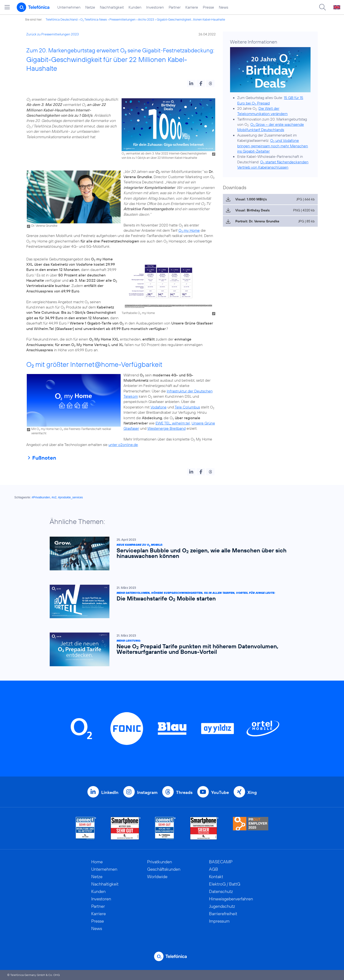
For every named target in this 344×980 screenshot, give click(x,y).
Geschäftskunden (164, 869)
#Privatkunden (41, 497)
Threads (184, 792)
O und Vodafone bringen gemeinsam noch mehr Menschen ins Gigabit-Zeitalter (273, 146)
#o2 (54, 497)
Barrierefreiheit (223, 914)
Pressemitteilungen (122, 19)
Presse (208, 7)
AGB (214, 869)
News (223, 7)
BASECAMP (221, 862)
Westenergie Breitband (167, 428)
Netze (90, 7)
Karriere (192, 7)
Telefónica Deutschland (62, 19)
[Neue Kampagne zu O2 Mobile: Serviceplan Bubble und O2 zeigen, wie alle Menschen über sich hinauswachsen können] (170, 553)
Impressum (219, 921)
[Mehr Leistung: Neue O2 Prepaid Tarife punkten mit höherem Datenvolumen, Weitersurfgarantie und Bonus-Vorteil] (170, 649)
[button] (191, 83)
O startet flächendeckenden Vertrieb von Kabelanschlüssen (273, 165)
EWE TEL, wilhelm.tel (173, 423)
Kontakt (216, 877)
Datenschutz (221, 891)
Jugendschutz (222, 906)
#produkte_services (70, 497)
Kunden (135, 7)
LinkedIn (110, 792)
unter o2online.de (123, 445)
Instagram (147, 792)
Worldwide (157, 877)
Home (97, 862)
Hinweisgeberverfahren (231, 899)
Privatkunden (160, 862)
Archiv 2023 (146, 19)
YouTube (220, 792)
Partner (175, 7)
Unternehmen (69, 7)
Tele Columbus (187, 407)
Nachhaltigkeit (112, 7)
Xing (252, 792)
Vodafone (159, 407)
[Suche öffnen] (322, 7)
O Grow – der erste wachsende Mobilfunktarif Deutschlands (271, 127)
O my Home (189, 230)
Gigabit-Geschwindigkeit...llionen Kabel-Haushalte (191, 19)
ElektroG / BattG (225, 884)
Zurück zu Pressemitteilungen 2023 (53, 34)
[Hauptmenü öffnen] (7, 7)
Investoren (155, 7)
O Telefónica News (94, 19)
